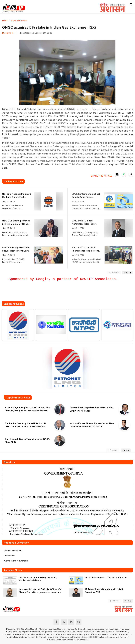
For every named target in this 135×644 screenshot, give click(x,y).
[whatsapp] (79, 622)
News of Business (19, 21)
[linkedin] (71, 622)
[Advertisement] (54, 293)
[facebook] (56, 622)
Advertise (9, 556)
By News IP (8, 33)
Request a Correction (16, 543)
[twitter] (64, 622)
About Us (9, 462)
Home (5, 21)
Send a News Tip (13, 551)
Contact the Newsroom (16, 561)
